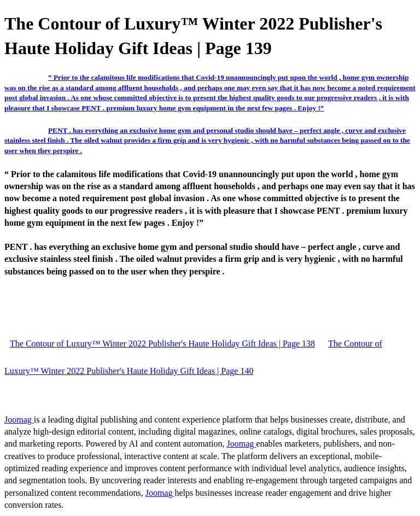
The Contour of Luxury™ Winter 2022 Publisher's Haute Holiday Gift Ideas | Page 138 (162, 344)
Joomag (19, 420)
